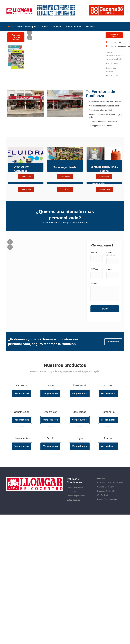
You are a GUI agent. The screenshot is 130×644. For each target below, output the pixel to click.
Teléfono (94, 269)
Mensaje (94, 283)
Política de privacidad (76, 496)
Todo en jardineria (65, 167)
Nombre (94, 252)
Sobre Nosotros (73, 501)
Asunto (109, 269)
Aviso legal (71, 492)
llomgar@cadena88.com (108, 500)
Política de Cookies (75, 488)
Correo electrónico (111, 254)
